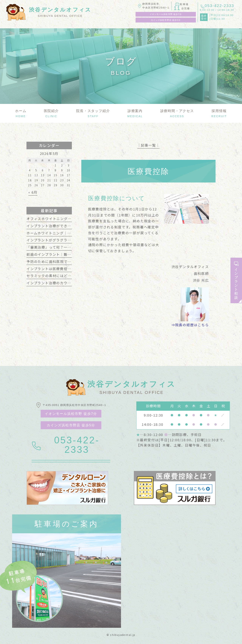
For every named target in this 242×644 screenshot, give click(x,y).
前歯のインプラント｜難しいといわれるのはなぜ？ (69, 254)
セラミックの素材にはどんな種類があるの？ (64, 276)
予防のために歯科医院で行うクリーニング (62, 261)
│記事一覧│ (149, 145)
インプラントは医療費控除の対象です (58, 269)
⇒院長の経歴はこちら (190, 325)
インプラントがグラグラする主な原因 (58, 240)
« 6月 (33, 192)
